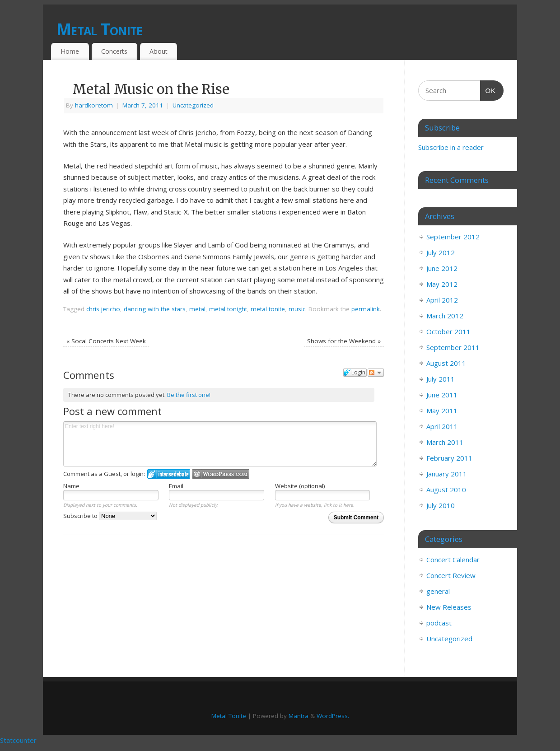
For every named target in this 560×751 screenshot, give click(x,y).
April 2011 (442, 426)
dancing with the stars (155, 309)
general (438, 591)
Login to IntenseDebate (169, 474)
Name (71, 486)
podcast (439, 623)
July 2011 (441, 379)
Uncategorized (193, 105)
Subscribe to (110, 516)
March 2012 (445, 316)
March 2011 (445, 442)
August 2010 (446, 490)
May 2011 (442, 410)
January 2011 (447, 474)
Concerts (114, 51)
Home (70, 51)
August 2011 (446, 363)
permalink (366, 309)
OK (488, 89)
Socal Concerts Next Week (106, 341)
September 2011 (453, 347)
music (297, 309)
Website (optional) (300, 486)
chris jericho (103, 309)
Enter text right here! (220, 444)
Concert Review (451, 575)
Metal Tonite (99, 29)
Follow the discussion (376, 373)
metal (197, 309)
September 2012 (453, 237)
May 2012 (442, 284)
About (159, 51)
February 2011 (449, 458)
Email (176, 486)
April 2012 (442, 300)
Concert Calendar (453, 560)
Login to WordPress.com (221, 474)
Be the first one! (189, 395)
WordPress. (333, 716)
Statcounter (18, 740)
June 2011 (442, 395)
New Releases (449, 607)
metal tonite (268, 309)
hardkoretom (94, 105)
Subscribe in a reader (451, 147)
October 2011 (448, 331)
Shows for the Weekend (344, 341)
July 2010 (441, 505)
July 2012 (441, 252)
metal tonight (228, 309)
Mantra (299, 716)
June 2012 (442, 268)
